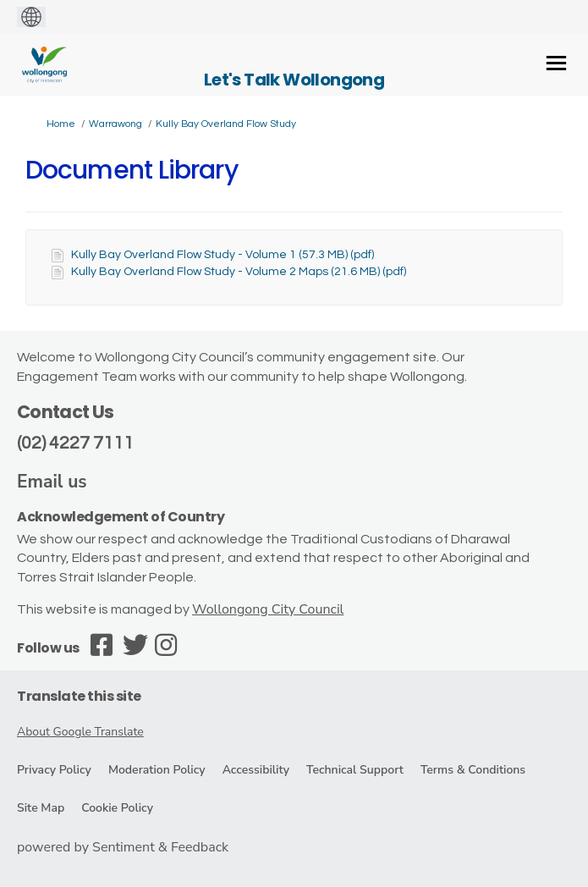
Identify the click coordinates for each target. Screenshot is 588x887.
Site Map (41, 808)
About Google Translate (80, 732)
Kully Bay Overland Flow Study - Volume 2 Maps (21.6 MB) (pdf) (239, 272)
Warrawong (115, 124)
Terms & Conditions (473, 770)
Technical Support (355, 770)
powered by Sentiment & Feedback (123, 847)
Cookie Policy (117, 808)
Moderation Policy (157, 770)
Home (61, 124)
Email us (52, 482)
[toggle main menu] (556, 63)
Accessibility (256, 770)
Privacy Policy (54, 770)
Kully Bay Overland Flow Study (226, 124)
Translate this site (79, 696)
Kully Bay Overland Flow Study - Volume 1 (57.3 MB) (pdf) (223, 255)
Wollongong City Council (268, 609)
